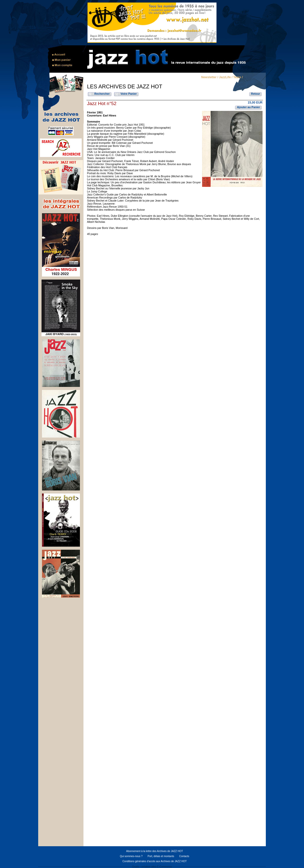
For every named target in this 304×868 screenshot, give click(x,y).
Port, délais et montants (161, 856)
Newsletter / (210, 77)
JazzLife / (226, 77)
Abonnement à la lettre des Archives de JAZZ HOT (155, 851)
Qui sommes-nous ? (131, 856)
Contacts (184, 856)
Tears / (238, 77)
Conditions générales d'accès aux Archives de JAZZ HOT (155, 861)
